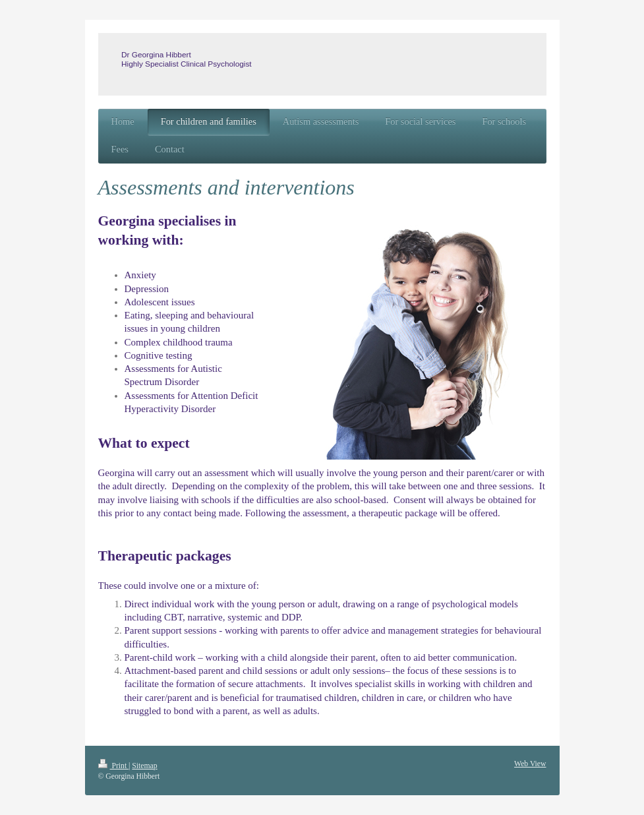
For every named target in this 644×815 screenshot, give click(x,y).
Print (114, 766)
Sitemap (144, 766)
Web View (530, 764)
